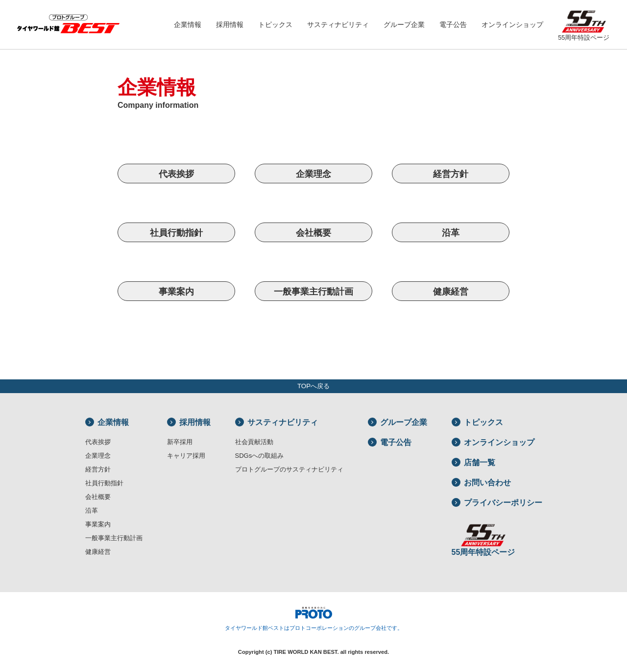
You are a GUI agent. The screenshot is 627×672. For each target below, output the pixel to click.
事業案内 (176, 291)
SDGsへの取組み (260, 456)
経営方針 (451, 174)
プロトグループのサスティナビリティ (289, 469)
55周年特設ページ (584, 23)
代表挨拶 (176, 174)
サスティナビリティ (338, 25)
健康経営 (451, 291)
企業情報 (188, 25)
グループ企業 (404, 25)
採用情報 (230, 25)
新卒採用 (180, 442)
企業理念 (313, 174)
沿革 (451, 233)
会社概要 (313, 233)
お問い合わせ (481, 483)
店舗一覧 (473, 462)
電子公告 (453, 25)
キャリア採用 (186, 456)
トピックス (275, 25)
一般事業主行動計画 (313, 291)
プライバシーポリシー (497, 503)
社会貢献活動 (254, 442)
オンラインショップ (512, 25)
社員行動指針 (176, 233)
